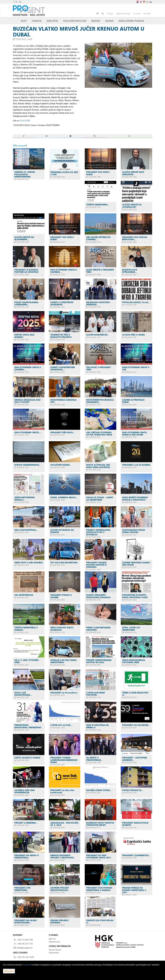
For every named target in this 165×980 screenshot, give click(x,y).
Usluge (110, 13)
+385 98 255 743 (25, 944)
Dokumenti (54, 953)
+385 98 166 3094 (25, 957)
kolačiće (26, 965)
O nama (137, 13)
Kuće (24, 21)
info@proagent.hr (25, 948)
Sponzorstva (54, 942)
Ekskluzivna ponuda (131, 21)
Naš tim (52, 939)
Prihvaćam (9, 971)
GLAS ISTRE (25, 121)
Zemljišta (52, 21)
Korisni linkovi (55, 950)
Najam (109, 21)
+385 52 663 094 (25, 940)
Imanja (96, 21)
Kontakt (147, 13)
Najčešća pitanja (123, 13)
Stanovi (37, 21)
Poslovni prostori (75, 21)
